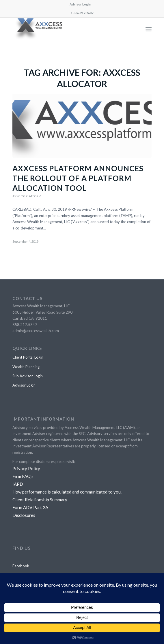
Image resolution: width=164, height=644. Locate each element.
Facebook (21, 566)
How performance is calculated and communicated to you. (67, 492)
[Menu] (149, 29)
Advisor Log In (80, 4)
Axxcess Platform (27, 196)
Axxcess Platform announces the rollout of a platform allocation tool (78, 178)
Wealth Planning (26, 367)
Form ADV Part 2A (30, 507)
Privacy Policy (26, 468)
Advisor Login (24, 385)
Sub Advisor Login (28, 376)
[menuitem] (80, 4)
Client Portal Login (28, 357)
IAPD (18, 484)
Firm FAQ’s (23, 476)
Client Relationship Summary (40, 500)
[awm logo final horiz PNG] (68, 29)
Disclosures (24, 515)
